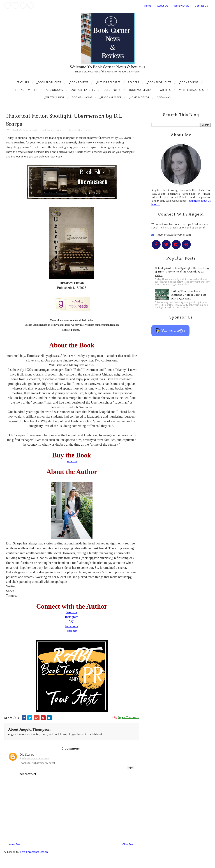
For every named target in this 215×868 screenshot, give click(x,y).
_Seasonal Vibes (110, 97)
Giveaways (164, 97)
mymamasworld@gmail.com (174, 235)
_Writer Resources (191, 90)
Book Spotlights (31, 130)
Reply (130, 768)
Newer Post (14, 844)
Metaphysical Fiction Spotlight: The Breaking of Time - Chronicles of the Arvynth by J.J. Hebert (182, 272)
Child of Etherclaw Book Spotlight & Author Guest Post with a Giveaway (188, 295)
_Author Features (108, 82)
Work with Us (181, 6)
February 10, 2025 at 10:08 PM (35, 758)
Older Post (128, 844)
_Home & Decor (139, 97)
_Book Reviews (78, 82)
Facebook (72, 626)
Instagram (72, 617)
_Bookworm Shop (140, 90)
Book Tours (47, 130)
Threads (72, 631)
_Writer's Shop (54, 97)
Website (72, 612)
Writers (165, 90)
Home (148, 6)
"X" (72, 621)
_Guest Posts (112, 90)
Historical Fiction (75, 130)
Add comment (28, 774)
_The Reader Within (24, 90)
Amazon (72, 461)
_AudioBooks (54, 90)
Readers (133, 82)
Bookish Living (82, 97)
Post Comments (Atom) (34, 852)
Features (23, 82)
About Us (163, 6)
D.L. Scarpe (27, 755)
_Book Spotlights (49, 82)
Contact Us (201, 6)
